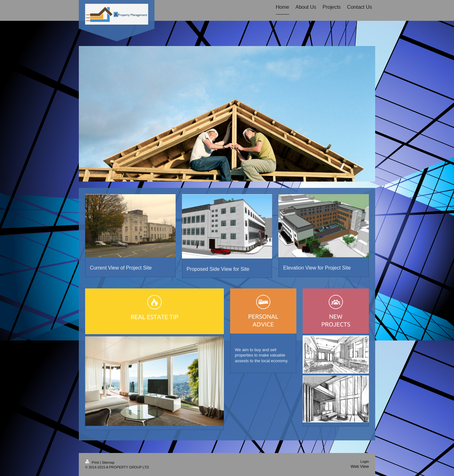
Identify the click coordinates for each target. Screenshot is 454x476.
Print (93, 462)
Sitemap (108, 462)
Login (365, 461)
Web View (360, 466)
